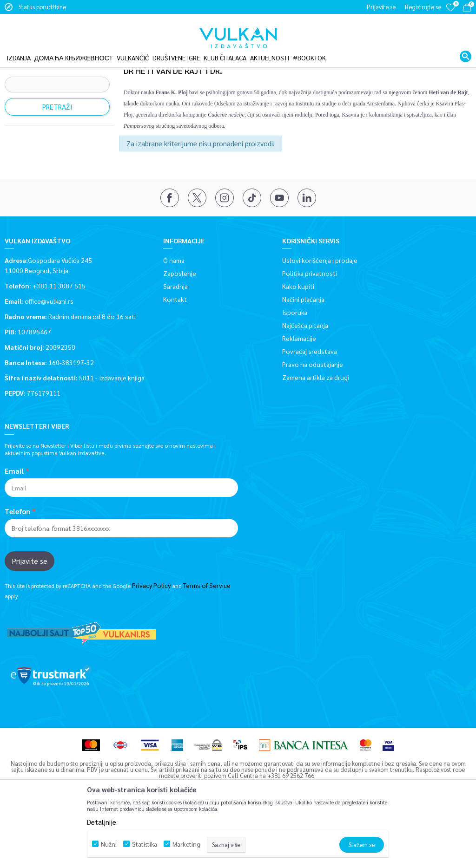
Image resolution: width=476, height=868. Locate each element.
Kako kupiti (298, 342)
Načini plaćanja (303, 355)
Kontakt (175, 355)
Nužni (109, 844)
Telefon (17, 567)
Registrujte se (423, 7)
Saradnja (175, 342)
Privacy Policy (151, 641)
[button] (466, 48)
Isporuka (295, 368)
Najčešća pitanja (305, 381)
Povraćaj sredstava (310, 407)
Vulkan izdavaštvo (27, 62)
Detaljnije (102, 822)
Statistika (145, 844)
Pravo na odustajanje (313, 420)
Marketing (186, 844)
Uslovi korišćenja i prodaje (320, 316)
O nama (174, 316)
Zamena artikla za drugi (316, 433)
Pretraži (57, 162)
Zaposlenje (180, 329)
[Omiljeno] (450, 14)
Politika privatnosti (310, 329)
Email (14, 527)
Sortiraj (409, 83)
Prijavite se (30, 617)
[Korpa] (467, 9)
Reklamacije (299, 394)
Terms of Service (207, 641)
